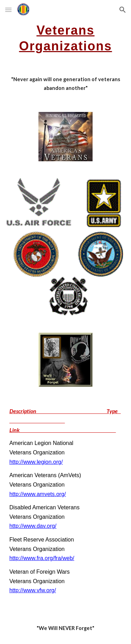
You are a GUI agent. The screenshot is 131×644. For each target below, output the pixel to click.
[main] (66, 37)
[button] (8, 10)
